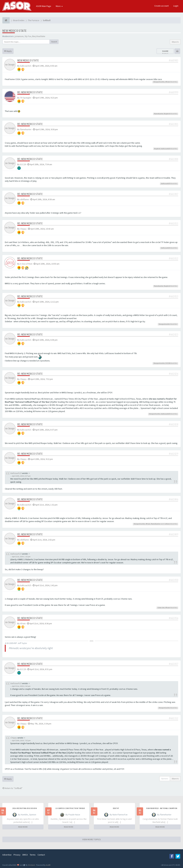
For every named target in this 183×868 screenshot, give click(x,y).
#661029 (174, 454)
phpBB (48, 865)
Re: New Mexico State (30, 92)
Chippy (23, 229)
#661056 (174, 618)
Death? (116, 808)
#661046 (174, 499)
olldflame (24, 199)
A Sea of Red (26, 264)
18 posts (175, 42)
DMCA (25, 855)
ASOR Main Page (44, 6)
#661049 (174, 534)
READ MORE (23, 827)
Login (176, 6)
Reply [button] (8, 51)
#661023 (174, 334)
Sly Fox (28, 36)
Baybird (167, 114)
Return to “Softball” (12, 788)
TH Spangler (26, 98)
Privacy (17, 855)
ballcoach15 (26, 66)
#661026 (174, 374)
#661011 (174, 223)
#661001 (174, 124)
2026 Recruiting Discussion (24, 808)
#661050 (174, 580)
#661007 (174, 194)
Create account (161, 6)
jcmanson (19, 36)
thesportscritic (159, 82)
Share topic (165, 53)
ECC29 (23, 164)
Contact (41, 855)
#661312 (174, 718)
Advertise (7, 855)
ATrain (168, 82)
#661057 (174, 664)
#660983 (174, 60)
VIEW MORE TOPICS (91, 839)
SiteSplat (31, 865)
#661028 (174, 424)
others (167, 524)
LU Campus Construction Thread (70, 808)
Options (165, 779)
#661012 (174, 258)
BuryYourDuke (39, 36)
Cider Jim (161, 608)
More (59, 6)
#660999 (174, 92)
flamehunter (159, 114)
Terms (33, 855)
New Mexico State (14, 31)
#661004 (174, 159)
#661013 (174, 296)
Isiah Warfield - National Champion (162, 808)
